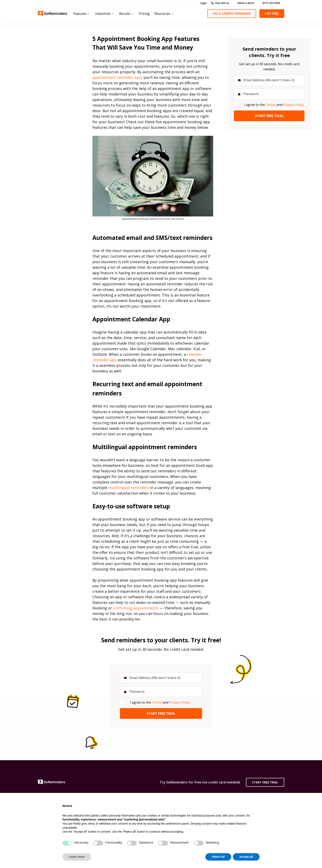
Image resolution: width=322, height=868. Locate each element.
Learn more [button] (77, 857)
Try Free (272, 14)
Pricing (144, 14)
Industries (103, 14)
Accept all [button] (246, 857)
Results (125, 14)
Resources (162, 14)
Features (80, 14)
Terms (157, 702)
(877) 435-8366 (271, 3)
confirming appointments (136, 608)
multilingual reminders (129, 488)
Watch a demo (246, 3)
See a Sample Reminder (232, 14)
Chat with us (222, 3)
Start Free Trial (265, 782)
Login (203, 3)
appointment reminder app (117, 77)
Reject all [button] (218, 857)
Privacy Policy (179, 702)
